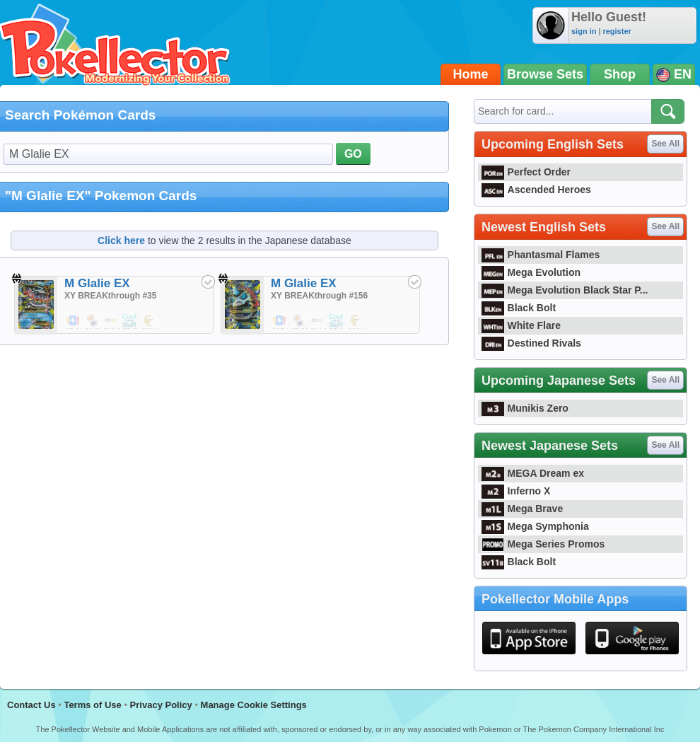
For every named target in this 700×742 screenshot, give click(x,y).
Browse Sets (545, 74)
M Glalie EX (97, 283)
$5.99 (130, 321)
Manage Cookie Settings (254, 705)
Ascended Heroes (536, 190)
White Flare (521, 325)
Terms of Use (92, 705)
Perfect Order (526, 172)
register (617, 31)
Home (471, 74)
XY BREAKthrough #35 (110, 296)
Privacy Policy (161, 705)
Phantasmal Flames (541, 255)
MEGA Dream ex (533, 473)
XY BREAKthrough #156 (319, 296)
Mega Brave (522, 509)
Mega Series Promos (543, 544)
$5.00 (74, 321)
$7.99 (299, 321)
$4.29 (93, 321)
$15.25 (280, 321)
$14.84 (318, 321)
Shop (620, 74)
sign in (584, 31)
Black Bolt (519, 308)
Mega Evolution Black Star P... (565, 290)
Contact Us (31, 705)
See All (665, 144)
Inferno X (516, 491)
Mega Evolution (531, 272)
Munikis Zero (525, 408)
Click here (121, 240)
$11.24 (149, 321)
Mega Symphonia (535, 526)
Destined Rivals (531, 343)
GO (353, 154)
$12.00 (112, 321)
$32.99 (356, 321)
